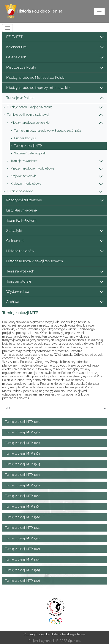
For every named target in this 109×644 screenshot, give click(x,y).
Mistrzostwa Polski (55, 68)
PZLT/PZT (55, 37)
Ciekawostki (55, 241)
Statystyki (55, 231)
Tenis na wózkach (55, 272)
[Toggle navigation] (99, 12)
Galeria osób (55, 57)
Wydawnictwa (55, 292)
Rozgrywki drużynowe (55, 200)
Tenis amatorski (55, 282)
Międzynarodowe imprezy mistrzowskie (55, 88)
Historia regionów (55, 251)
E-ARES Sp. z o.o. (69, 641)
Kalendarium (55, 47)
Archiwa (55, 302)
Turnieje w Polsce (55, 98)
